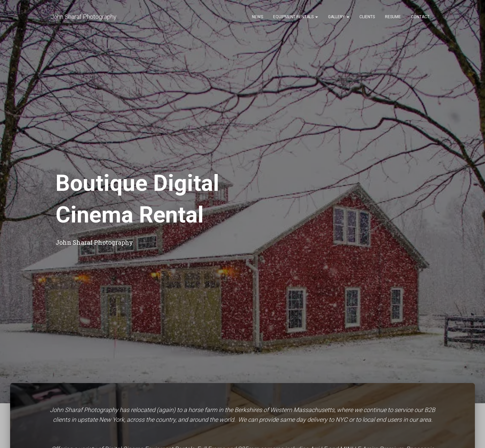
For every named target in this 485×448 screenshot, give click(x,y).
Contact (420, 17)
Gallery (339, 17)
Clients (367, 17)
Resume (393, 17)
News (257, 17)
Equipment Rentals (296, 17)
